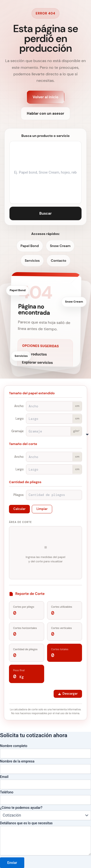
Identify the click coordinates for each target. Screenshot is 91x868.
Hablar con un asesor (46, 113)
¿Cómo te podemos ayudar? (21, 808)
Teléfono (7, 792)
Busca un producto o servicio (45, 136)
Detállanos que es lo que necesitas (26, 823)
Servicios (32, 261)
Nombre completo (14, 746)
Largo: (20, 419)
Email (4, 777)
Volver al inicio (46, 97)
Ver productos (34, 355)
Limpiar (42, 509)
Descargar (68, 694)
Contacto (58, 261)
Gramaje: (18, 431)
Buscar (45, 213)
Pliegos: (19, 495)
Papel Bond (30, 246)
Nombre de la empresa (17, 761)
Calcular (19, 509)
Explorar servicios (37, 363)
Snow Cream (60, 246)
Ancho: (19, 406)
